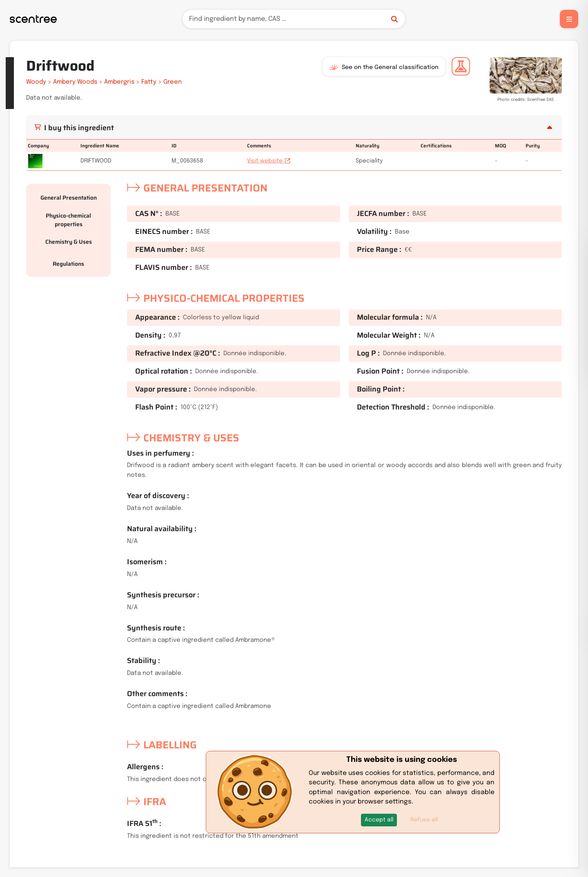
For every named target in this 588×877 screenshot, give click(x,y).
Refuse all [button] (424, 820)
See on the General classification (384, 67)
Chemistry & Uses (69, 242)
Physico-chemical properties (68, 220)
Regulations (68, 264)
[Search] (294, 19)
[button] (379, 820)
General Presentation (69, 198)
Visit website (269, 161)
